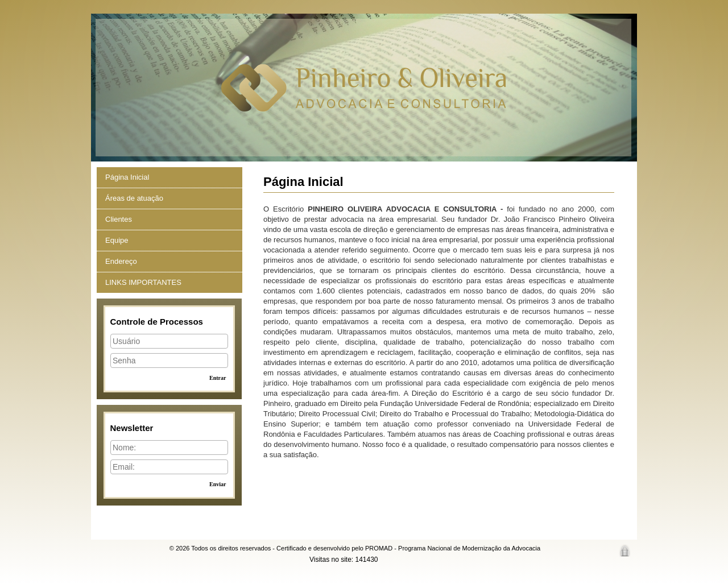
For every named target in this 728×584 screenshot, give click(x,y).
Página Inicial (127, 177)
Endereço (121, 261)
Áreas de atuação (134, 198)
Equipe (117, 240)
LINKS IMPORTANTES (143, 282)
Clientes (119, 219)
